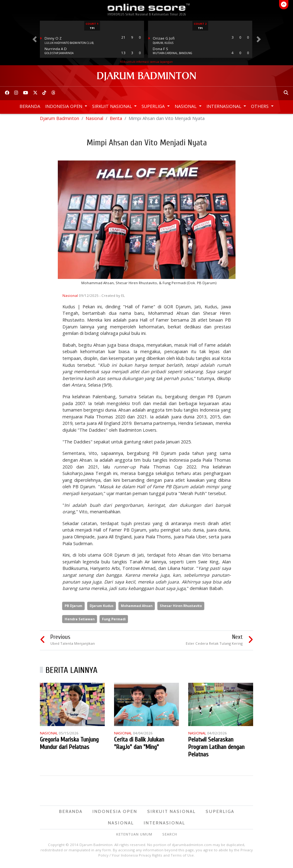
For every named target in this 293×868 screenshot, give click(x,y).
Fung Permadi (114, 621)
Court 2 (200, 24)
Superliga (154, 106)
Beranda (30, 106)
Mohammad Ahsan (137, 608)
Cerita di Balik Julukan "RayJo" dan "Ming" (139, 746)
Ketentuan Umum (134, 837)
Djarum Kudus (102, 608)
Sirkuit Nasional (113, 106)
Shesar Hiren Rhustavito (181, 608)
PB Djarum (73, 608)
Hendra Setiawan (80, 621)
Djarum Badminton (59, 121)
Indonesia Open (64, 106)
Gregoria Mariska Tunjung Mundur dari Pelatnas (69, 746)
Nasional (186, 106)
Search (170, 837)
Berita (116, 121)
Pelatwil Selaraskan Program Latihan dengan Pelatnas (216, 749)
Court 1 (92, 24)
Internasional (225, 106)
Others (260, 106)
